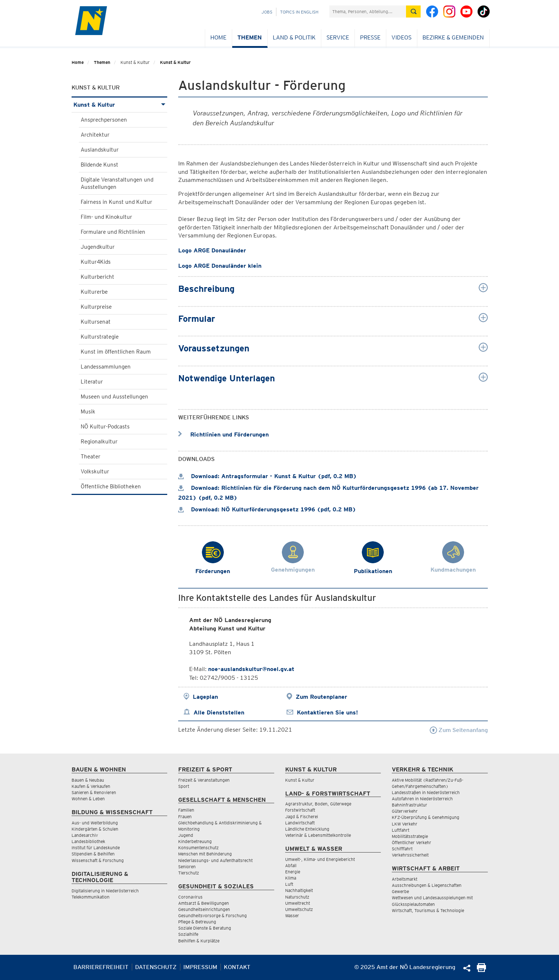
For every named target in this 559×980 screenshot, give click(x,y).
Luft (289, 884)
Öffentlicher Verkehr (411, 842)
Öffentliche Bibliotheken (111, 487)
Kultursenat (96, 322)
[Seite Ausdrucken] (481, 970)
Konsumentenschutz (198, 848)
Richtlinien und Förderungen (223, 434)
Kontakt (237, 967)
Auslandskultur (100, 150)
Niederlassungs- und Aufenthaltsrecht (215, 860)
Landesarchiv (85, 835)
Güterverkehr (405, 811)
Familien (186, 810)
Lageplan (205, 697)
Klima (291, 878)
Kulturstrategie (100, 337)
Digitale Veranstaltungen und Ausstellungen (117, 183)
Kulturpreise (96, 307)
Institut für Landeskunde (96, 848)
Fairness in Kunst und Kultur (116, 202)
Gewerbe (400, 891)
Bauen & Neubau (88, 780)
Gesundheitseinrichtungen (204, 909)
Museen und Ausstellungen (114, 397)
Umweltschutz (299, 909)
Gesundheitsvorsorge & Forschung (213, 916)
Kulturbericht (97, 277)
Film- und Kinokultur (106, 217)
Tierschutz (189, 873)
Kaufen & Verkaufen (91, 786)
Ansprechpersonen (104, 120)
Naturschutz (297, 897)
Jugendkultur (98, 247)
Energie (293, 872)
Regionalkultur (99, 442)
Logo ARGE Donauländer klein (220, 266)
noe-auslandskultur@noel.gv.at (251, 669)
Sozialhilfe (188, 934)
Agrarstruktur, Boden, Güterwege (318, 804)
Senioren (187, 867)
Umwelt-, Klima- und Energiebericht (320, 859)
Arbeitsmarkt (405, 879)
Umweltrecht (298, 903)
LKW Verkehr (405, 824)
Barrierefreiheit (101, 967)
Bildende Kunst (99, 165)
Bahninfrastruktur (409, 805)
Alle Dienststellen (219, 712)
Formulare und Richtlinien (113, 232)
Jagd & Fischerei (302, 817)
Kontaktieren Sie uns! (327, 712)
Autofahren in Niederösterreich (422, 799)
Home (218, 37)
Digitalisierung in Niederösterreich (105, 891)
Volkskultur (95, 472)
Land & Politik (294, 37)
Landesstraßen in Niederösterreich (426, 792)
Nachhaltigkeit (299, 890)
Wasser (292, 916)
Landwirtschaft (300, 823)
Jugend (186, 835)
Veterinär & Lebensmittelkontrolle (318, 835)
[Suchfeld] (368, 12)
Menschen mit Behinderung (205, 854)
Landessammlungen (106, 367)
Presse (370, 37)
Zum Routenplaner (321, 697)
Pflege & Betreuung (197, 922)
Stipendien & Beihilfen (93, 854)
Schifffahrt (402, 849)
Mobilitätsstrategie (410, 836)
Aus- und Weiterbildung (95, 823)
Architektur (95, 135)
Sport (184, 786)
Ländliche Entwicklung (307, 829)
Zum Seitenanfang (459, 730)
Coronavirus (190, 897)
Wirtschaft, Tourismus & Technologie (428, 910)
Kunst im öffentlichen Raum (116, 352)
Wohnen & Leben (88, 799)
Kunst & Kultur (175, 62)
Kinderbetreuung (195, 841)
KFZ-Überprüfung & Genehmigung (426, 817)
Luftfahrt (401, 830)
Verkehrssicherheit (410, 855)
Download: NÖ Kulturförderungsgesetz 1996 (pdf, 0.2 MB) (267, 509)
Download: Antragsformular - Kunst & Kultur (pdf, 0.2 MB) (267, 476)
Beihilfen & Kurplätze (199, 941)
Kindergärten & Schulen (95, 829)
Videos (401, 37)
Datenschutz (156, 967)
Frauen (185, 817)
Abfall (291, 865)
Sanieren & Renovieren (94, 792)
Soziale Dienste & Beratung (205, 928)
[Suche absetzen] (413, 12)
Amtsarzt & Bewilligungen (204, 903)
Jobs (267, 12)
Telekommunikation (91, 897)
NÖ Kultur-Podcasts (105, 427)
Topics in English (299, 12)
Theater (91, 457)
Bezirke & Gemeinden (453, 37)
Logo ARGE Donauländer (212, 250)
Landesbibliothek (88, 841)
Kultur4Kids (96, 262)
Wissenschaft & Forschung (98, 860)
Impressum (200, 967)
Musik (88, 412)
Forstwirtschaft (300, 810)
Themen (250, 37)
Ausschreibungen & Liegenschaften (427, 885)
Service (338, 37)
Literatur (92, 382)
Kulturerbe (94, 292)
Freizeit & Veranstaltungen (204, 780)
